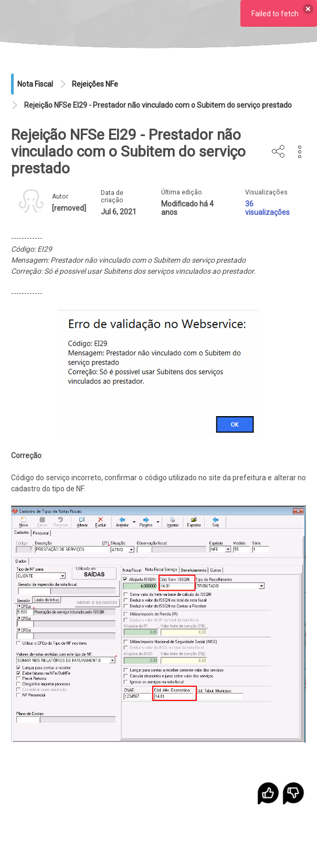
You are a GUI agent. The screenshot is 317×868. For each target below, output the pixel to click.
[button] (300, 152)
